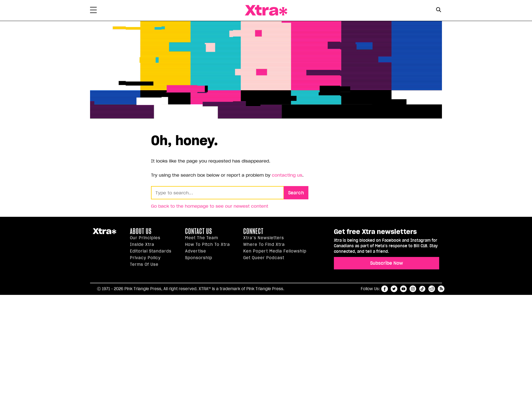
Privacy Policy (145, 258)
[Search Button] (438, 10)
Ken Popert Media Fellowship (275, 251)
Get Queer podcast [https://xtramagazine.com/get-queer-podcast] (264, 258)
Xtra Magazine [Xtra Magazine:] (104, 233)
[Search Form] (438, 11)
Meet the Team (202, 238)
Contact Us (199, 231)
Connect (253, 231)
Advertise (196, 251)
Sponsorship (199, 258)
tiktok (422, 289)
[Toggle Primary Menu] (93, 11)
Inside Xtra (142, 244)
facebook (385, 289)
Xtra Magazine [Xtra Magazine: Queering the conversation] (266, 10)
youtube (403, 289)
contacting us (287, 175)
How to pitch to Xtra (208, 244)
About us (141, 231)
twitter (394, 289)
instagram (413, 289)
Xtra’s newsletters (264, 238)
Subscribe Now (387, 263)
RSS (441, 289)
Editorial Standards (151, 251)
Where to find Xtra (264, 244)
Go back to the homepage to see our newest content (210, 206)
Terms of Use (144, 264)
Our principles (145, 238)
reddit (432, 289)
